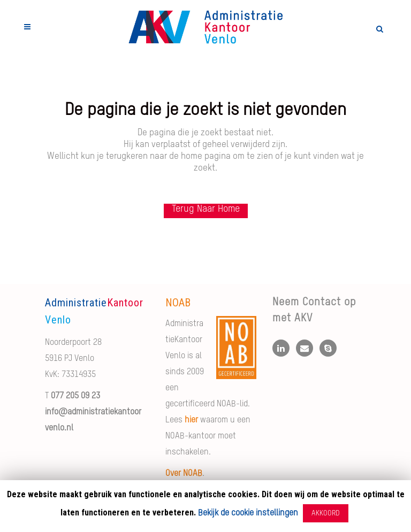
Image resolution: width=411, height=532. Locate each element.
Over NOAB (184, 474)
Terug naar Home (206, 209)
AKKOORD (326, 513)
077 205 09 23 (75, 396)
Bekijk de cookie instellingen (248, 513)
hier (191, 420)
